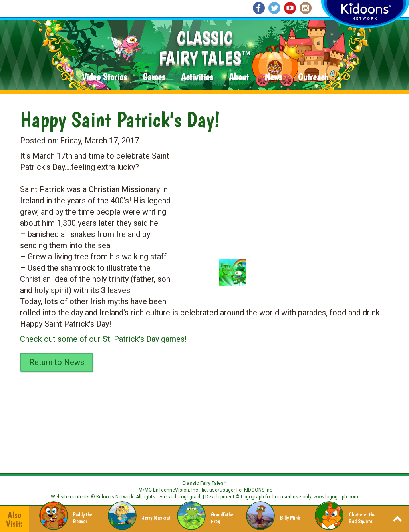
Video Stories (104, 77)
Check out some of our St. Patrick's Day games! (103, 339)
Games (154, 77)
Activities (197, 77)
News (273, 77)
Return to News (57, 362)
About (239, 77)
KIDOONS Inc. (259, 490)
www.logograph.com (335, 497)
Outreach (313, 77)
